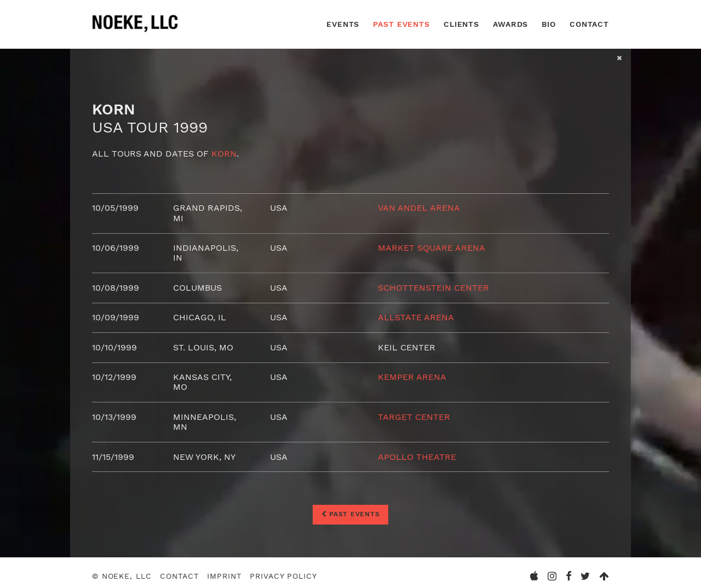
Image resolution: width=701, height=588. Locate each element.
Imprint (224, 576)
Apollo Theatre (417, 457)
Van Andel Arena (419, 208)
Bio (549, 24)
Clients (461, 24)
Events (343, 24)
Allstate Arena (416, 317)
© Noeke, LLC (122, 576)
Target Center (414, 417)
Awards (510, 24)
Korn (224, 154)
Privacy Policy (283, 576)
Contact (589, 24)
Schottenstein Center (433, 288)
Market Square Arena (432, 248)
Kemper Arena (412, 377)
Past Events (401, 24)
